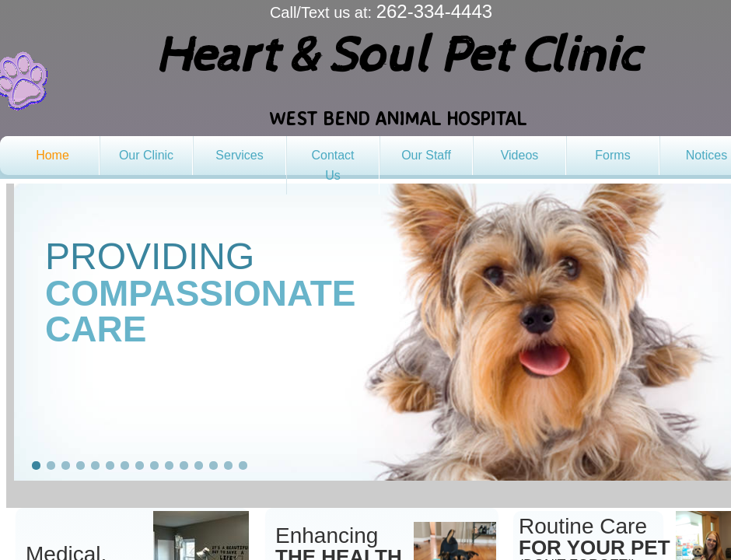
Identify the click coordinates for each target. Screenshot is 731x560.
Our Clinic (146, 155)
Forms (612, 155)
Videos (520, 155)
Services (239, 155)
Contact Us (332, 165)
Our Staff (426, 155)
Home (52, 155)
